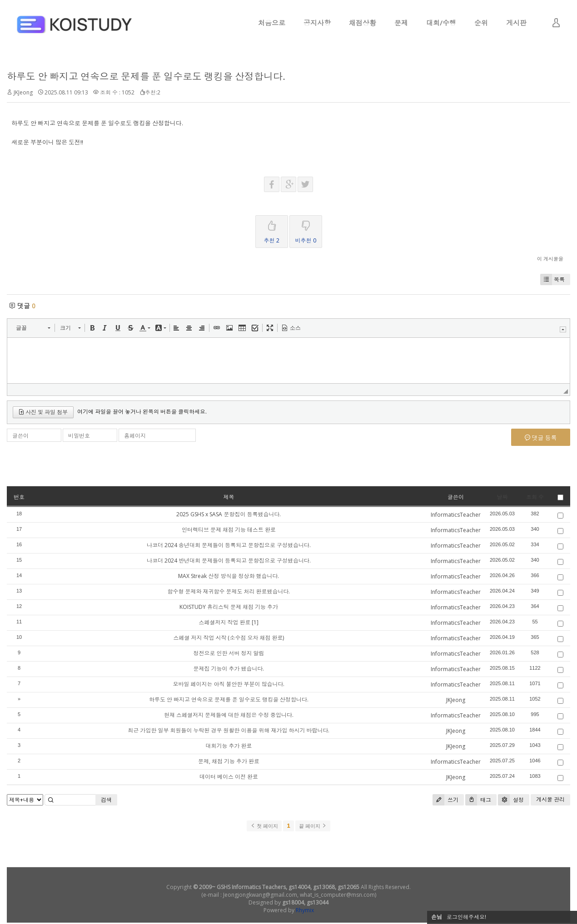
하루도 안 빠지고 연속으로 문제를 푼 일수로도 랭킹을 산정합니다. (146, 76)
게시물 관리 (550, 799)
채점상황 (363, 23)
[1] (255, 622)
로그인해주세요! (466, 917)
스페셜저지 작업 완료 (224, 622)
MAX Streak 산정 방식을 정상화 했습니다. (229, 576)
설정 (511, 800)
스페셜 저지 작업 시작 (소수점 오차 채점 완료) (229, 638)
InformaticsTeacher (456, 515)
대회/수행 (441, 23)
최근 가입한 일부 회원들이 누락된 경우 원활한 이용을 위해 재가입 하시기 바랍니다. (229, 730)
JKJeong (23, 92)
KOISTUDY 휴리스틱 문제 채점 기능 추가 (229, 607)
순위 (481, 23)
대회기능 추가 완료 (229, 746)
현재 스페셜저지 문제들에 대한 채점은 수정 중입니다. (229, 715)
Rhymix (305, 910)
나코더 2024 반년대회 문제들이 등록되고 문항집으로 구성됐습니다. (229, 561)
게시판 (516, 23)
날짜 (502, 497)
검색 (106, 800)
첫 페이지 (264, 826)
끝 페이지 (313, 826)
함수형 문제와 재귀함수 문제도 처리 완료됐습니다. (229, 591)
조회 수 (535, 497)
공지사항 (317, 23)
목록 (552, 279)
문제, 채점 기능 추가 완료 (229, 761)
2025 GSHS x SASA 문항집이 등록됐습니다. (229, 514)
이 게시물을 (550, 259)
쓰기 (445, 800)
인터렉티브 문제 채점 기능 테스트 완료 (229, 530)
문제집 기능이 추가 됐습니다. (229, 669)
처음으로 (272, 23)
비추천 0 (306, 230)
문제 (401, 23)
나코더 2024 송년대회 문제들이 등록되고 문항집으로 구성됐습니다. (229, 545)
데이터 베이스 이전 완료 (229, 777)
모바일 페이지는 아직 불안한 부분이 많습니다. (229, 684)
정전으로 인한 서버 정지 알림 (229, 653)
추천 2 (272, 230)
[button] (33, 328)
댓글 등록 (541, 438)
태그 (478, 800)
